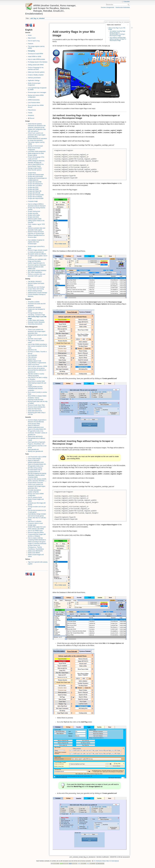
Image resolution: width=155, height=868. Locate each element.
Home (30, 35)
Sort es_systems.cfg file (35, 497)
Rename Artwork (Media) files (37, 407)
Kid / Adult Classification (35, 272)
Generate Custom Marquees (36, 322)
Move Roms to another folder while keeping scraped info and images (37, 383)
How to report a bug (34, 41)
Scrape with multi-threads (35, 176)
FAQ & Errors (32, 110)
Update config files (33, 492)
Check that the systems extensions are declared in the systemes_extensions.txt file (37, 126)
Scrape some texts (33, 217)
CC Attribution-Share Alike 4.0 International (106, 861)
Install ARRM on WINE (35, 57)
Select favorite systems (35, 170)
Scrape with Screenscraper (36, 175)
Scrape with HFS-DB (34, 193)
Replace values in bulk (35, 361)
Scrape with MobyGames (35, 184)
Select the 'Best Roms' (35, 409)
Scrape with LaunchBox (35, 186)
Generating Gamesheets (35, 324)
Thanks (30, 113)
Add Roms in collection (35, 521)
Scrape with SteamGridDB (36, 198)
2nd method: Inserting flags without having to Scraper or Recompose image (118, 39)
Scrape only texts (33, 213)
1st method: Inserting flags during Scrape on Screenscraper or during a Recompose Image (117, 33)
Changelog (31, 51)
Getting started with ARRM (36, 65)
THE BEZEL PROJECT (35, 282)
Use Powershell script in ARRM (37, 457)
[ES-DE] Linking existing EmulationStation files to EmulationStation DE (35, 470)
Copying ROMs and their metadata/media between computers (35, 389)
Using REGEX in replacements (37, 363)
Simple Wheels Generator (36, 483)
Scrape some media (34, 215)
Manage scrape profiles (35, 168)
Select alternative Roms (35, 411)
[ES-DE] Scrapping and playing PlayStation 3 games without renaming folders (37, 475)
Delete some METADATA (35, 437)
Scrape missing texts (34, 211)
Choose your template (34, 307)
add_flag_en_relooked (37, 18)
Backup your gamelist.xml (36, 451)
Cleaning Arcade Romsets (36, 400)
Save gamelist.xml (33, 449)
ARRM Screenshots (34, 100)
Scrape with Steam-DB (35, 191)
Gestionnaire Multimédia (123, 7)
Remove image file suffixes (36, 532)
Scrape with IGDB (33, 189)
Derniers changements (107, 7)
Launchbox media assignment (37, 151)
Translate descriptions (34, 490)
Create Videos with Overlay (36, 289)
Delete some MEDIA (34, 553)
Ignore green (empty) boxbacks (37, 270)
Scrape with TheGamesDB (36, 195)
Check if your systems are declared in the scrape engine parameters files (37, 135)
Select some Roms (34, 365)
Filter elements (32, 357)
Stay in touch (32, 38)
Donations (31, 115)
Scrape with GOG (33, 188)
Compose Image (33, 201)
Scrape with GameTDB (35, 182)
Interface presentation (34, 78)
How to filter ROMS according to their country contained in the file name (37, 346)
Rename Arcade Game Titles (36, 405)
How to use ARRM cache (35, 531)
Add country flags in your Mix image (117, 29)
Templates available (34, 302)
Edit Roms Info (32, 350)
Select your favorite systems (36, 72)
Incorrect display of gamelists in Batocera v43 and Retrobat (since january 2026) (37, 422)
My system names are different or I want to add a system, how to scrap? (38, 256)
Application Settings (34, 81)
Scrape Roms (32, 173)
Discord (32, 118)
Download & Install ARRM (36, 54)
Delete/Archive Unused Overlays (38, 293)
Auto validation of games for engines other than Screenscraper (36, 242)
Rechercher (129, 5)
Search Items (32, 359)
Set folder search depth (35, 339)
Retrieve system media (35, 219)
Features (31, 44)
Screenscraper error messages (37, 92)
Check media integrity (34, 459)
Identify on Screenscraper (36, 146)
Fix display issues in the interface (38, 62)
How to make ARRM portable (36, 59)
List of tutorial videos (34, 103)
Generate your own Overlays (36, 287)
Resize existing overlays (35, 291)
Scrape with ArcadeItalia (35, 197)
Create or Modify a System (36, 75)
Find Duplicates (33, 355)
